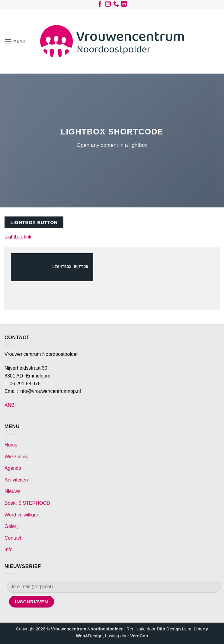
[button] (15, 41)
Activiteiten (16, 480)
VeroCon (139, 636)
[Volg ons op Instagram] (108, 5)
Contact (13, 538)
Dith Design (169, 629)
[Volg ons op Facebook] (100, 5)
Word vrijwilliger (21, 515)
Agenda (13, 468)
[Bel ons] (116, 5)
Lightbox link (18, 237)
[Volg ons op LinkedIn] (124, 5)
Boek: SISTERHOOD (27, 503)
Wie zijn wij (16, 457)
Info (9, 549)
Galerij (11, 526)
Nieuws (12, 491)
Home (11, 445)
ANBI (10, 405)
